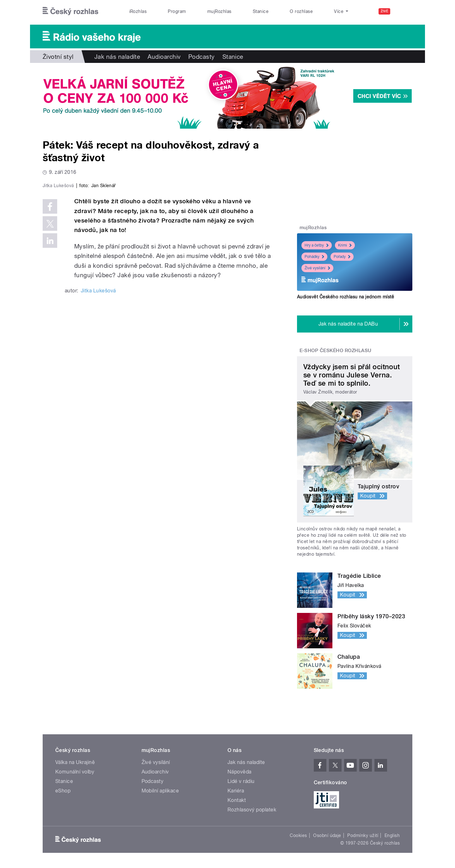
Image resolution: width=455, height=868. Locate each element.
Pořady (342, 257)
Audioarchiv (164, 57)
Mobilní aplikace (160, 791)
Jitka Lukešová (98, 425)
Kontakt (237, 800)
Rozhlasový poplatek (252, 810)
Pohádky (314, 257)
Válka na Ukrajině (75, 762)
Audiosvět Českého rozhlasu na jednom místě (346, 297)
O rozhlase (301, 11)
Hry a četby (317, 245)
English (392, 835)
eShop (63, 791)
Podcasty (202, 57)
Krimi (345, 245)
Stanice (261, 11)
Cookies (298, 835)
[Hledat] (404, 11)
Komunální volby (75, 772)
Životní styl (58, 57)
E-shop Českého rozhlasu (336, 351)
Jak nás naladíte (117, 57)
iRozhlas (138, 11)
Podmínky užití (363, 835)
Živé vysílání (317, 268)
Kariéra (236, 791)
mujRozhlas (219, 11)
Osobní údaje (327, 835)
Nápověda (240, 772)
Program (177, 11)
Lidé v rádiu (241, 781)
